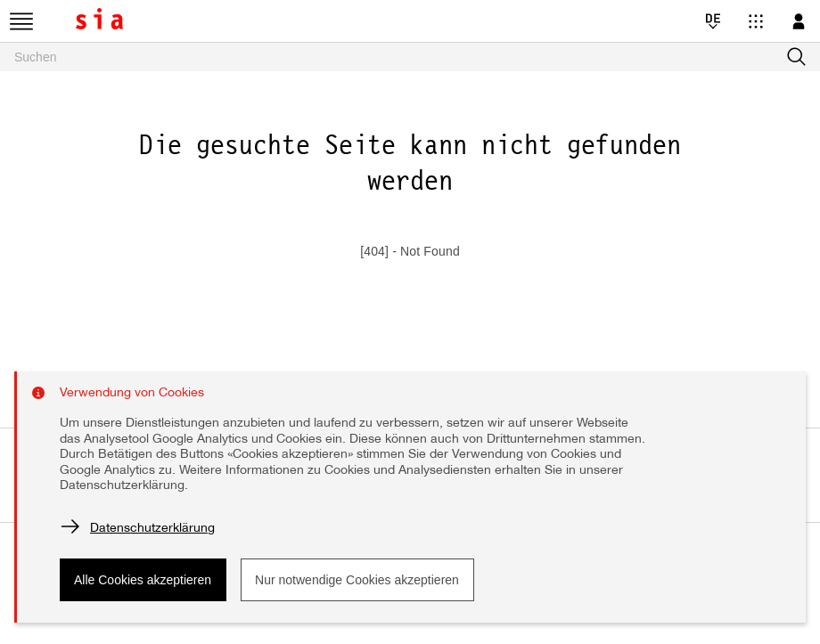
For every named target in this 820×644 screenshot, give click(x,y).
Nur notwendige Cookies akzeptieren (357, 580)
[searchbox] (410, 57)
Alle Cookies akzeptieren (143, 580)
